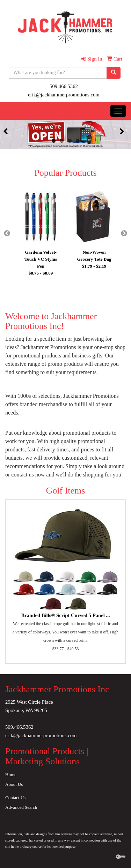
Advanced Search (21, 807)
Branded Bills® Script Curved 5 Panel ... (65, 615)
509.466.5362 (64, 86)
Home (11, 775)
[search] (114, 73)
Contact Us (15, 798)
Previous (7, 234)
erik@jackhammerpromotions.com (64, 95)
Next (124, 234)
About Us (14, 784)
